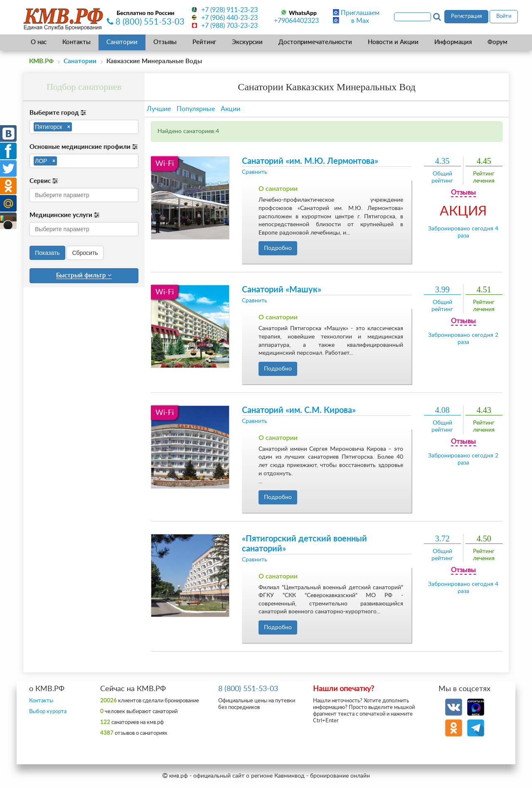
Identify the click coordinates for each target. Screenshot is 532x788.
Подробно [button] (278, 248)
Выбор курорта (48, 712)
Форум (498, 42)
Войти (504, 16)
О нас (39, 42)
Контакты (76, 42)
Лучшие (159, 109)
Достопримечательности (315, 42)
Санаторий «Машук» (282, 290)
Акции (230, 109)
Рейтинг (204, 42)
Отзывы (165, 42)
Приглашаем (360, 13)
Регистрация (466, 16)
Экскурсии (247, 42)
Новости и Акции (393, 42)
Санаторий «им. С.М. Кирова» (299, 410)
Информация (453, 42)
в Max (360, 21)
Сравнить (255, 172)
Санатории (122, 42)
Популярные (196, 109)
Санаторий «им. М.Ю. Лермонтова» (310, 161)
